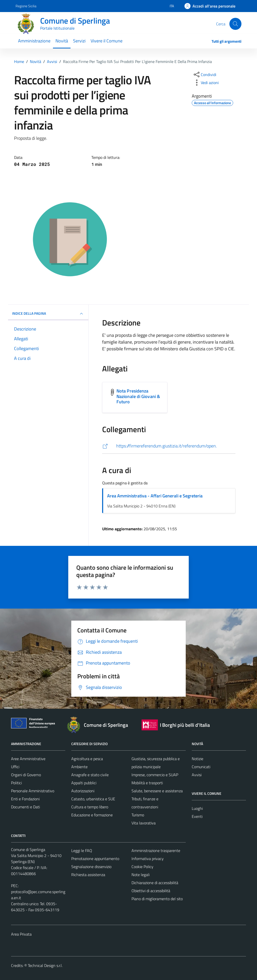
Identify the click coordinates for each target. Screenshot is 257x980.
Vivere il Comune (107, 41)
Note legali (141, 875)
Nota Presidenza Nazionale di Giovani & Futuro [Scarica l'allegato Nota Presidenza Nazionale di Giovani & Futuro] (138, 396)
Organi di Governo (26, 775)
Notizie (198, 759)
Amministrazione (34, 41)
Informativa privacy (148, 859)
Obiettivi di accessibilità (151, 891)
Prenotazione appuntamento (95, 859)
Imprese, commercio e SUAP (155, 775)
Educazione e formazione (92, 815)
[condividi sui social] (205, 75)
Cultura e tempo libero (90, 807)
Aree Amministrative (28, 759)
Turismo (138, 815)
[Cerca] (235, 24)
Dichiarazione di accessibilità (155, 883)
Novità (62, 41)
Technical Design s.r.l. (45, 965)
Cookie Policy (142, 867)
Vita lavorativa (144, 823)
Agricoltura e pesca (87, 759)
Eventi (197, 816)
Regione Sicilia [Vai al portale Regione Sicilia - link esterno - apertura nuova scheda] (26, 6)
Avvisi (197, 775)
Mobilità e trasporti (147, 783)
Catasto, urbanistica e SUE (93, 799)
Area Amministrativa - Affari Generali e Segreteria (155, 496)
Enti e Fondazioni (25, 799)
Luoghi (197, 808)
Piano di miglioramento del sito (157, 899)
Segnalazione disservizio (91, 867)
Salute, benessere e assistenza (157, 791)
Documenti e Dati (25, 807)
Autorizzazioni (83, 791)
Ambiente (79, 767)
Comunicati (201, 767)
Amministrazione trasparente (156, 851)
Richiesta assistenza (88, 875)
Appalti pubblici (84, 783)
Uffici (15, 767)
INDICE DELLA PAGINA (48, 314)
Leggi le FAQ (82, 851)
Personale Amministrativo (33, 791)
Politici (16, 783)
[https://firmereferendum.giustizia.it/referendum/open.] (169, 446)
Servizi (79, 41)
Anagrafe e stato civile (90, 775)
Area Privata (21, 934)
